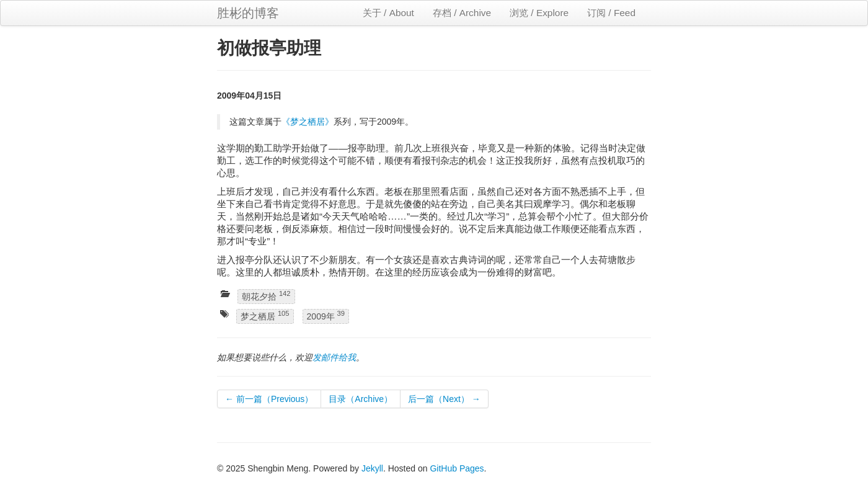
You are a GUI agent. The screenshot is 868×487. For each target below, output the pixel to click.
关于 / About (388, 13)
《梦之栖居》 (308, 122)
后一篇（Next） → (444, 399)
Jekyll (372, 468)
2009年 (326, 316)
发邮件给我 (334, 357)
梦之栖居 (265, 316)
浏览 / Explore (539, 13)
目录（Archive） (361, 399)
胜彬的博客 (248, 13)
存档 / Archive (462, 13)
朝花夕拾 (266, 296)
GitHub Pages (457, 468)
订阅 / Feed (611, 13)
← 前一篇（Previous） (269, 399)
